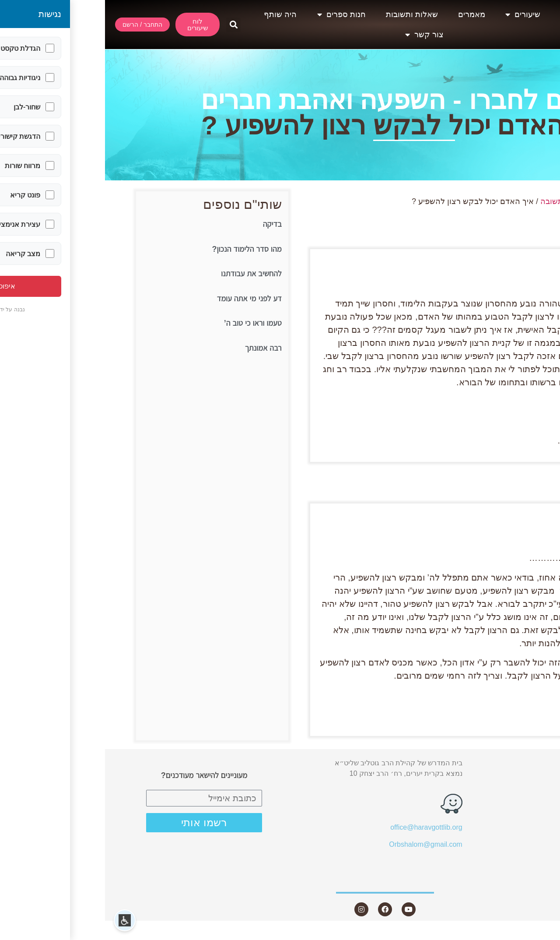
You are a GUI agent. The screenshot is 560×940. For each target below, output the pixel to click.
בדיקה (167, 224)
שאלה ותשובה (459, 201)
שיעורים (418, 14)
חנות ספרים (236, 14)
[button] (128, 25)
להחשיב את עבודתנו (146, 274)
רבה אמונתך (158, 348)
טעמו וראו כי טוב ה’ (148, 323)
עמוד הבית (507, 201)
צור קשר (319, 35)
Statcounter (542, 935)
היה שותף (175, 14)
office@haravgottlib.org (321, 827)
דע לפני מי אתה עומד (144, 299)
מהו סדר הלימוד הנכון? (142, 249)
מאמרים (367, 14)
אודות (470, 14)
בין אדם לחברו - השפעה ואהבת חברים (310, 100)
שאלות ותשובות (307, 14)
